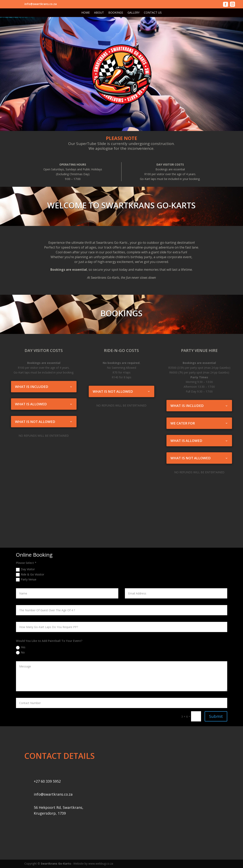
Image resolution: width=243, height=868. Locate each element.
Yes (21, 647)
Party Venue (26, 579)
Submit (216, 716)
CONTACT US (153, 13)
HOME (86, 13)
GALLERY (133, 13)
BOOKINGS (116, 13)
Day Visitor (25, 569)
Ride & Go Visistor (30, 574)
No (20, 652)
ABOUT (99, 13)
